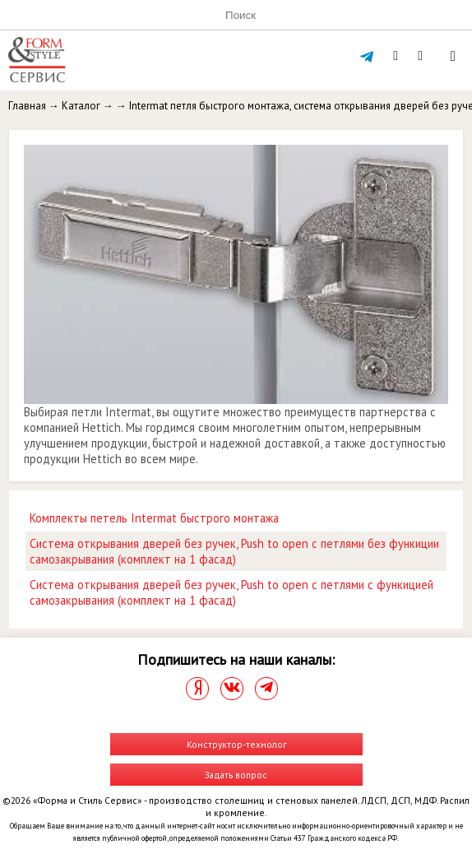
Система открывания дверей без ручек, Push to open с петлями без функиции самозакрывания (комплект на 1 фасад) (234, 551)
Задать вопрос (236, 775)
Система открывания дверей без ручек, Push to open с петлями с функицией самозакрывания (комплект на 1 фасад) (231, 592)
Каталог (81, 106)
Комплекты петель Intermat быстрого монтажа (154, 518)
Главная (27, 106)
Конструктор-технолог (236, 744)
